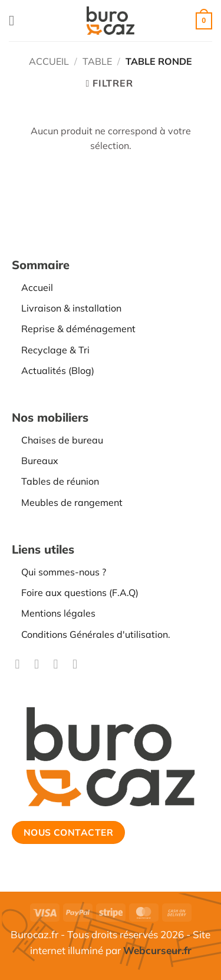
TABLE (97, 61)
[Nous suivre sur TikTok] (60, 664)
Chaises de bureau (62, 440)
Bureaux (40, 461)
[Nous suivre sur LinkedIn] (79, 664)
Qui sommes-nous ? (64, 572)
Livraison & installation (71, 308)
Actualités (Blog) (58, 370)
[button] (16, 20)
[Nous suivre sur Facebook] (21, 664)
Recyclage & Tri (55, 350)
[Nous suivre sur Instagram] (41, 664)
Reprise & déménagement (78, 329)
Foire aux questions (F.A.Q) (80, 592)
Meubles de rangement (72, 502)
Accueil (49, 61)
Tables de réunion (60, 481)
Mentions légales (58, 613)
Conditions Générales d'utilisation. (96, 634)
